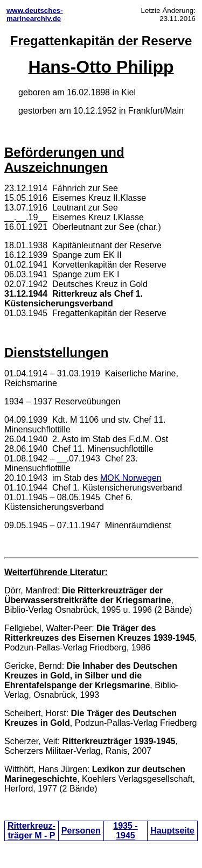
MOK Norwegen (131, 478)
